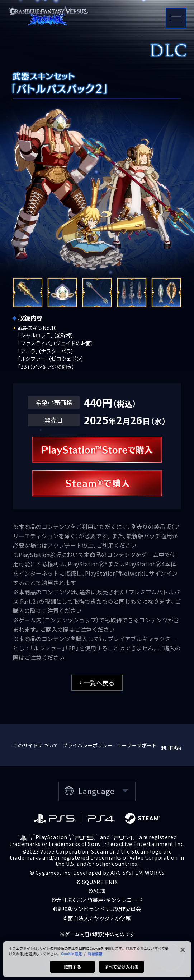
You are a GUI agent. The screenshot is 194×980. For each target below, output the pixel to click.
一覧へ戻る (97, 683)
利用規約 (171, 748)
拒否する (72, 971)
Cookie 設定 (71, 958)
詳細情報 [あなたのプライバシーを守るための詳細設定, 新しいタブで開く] (95, 958)
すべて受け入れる (122, 971)
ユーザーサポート (137, 745)
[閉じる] (183, 954)
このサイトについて (36, 745)
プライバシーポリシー (87, 745)
